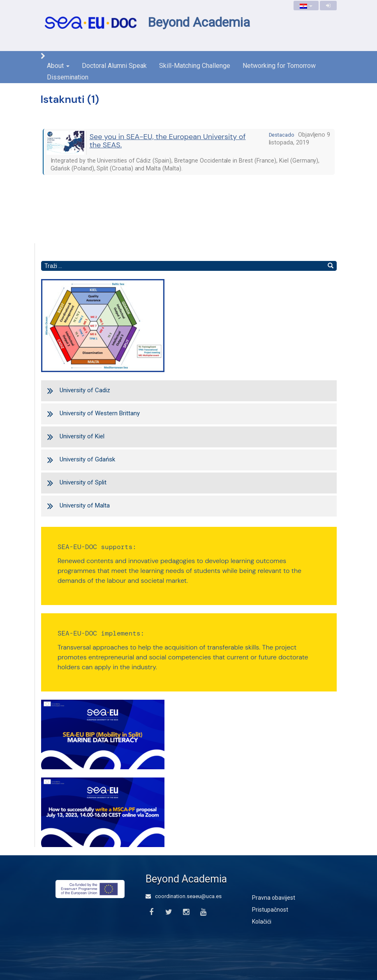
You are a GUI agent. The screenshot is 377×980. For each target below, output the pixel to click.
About (58, 66)
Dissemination (68, 77)
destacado (282, 135)
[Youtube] (203, 912)
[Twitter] (169, 912)
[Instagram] (186, 912)
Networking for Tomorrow (279, 66)
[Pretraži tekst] (183, 266)
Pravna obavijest (274, 898)
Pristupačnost (270, 910)
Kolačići (262, 922)
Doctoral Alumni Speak (114, 66)
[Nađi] (331, 266)
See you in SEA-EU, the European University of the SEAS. (168, 141)
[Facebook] (151, 912)
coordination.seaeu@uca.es (184, 896)
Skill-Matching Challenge (195, 66)
